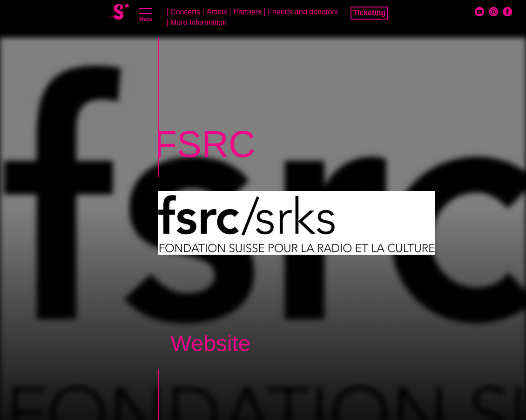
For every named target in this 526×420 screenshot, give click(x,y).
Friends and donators (303, 12)
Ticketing (369, 13)
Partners (247, 12)
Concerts (185, 12)
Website (211, 343)
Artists (216, 12)
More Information (199, 23)
